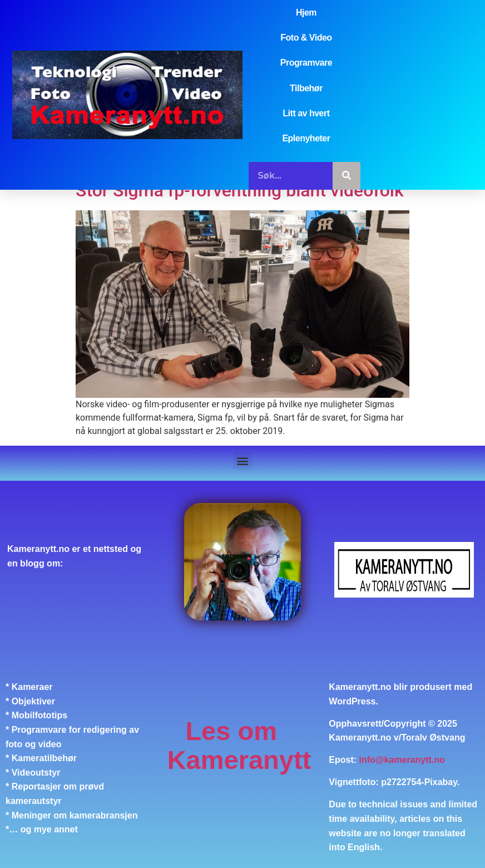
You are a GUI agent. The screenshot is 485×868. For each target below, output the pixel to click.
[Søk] (347, 176)
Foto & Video (306, 38)
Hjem (306, 13)
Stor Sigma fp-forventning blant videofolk (240, 190)
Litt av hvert (306, 113)
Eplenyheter (306, 138)
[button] (243, 460)
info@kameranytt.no (402, 760)
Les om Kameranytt (239, 745)
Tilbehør (306, 88)
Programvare (306, 63)
